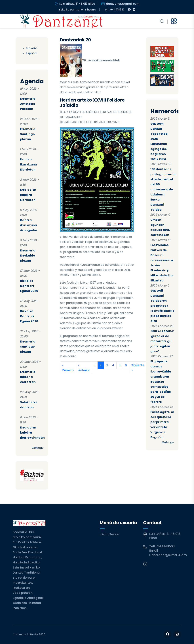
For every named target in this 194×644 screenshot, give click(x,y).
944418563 (166, 546)
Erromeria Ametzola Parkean (28, 104)
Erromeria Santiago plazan (28, 134)
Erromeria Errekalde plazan (28, 256)
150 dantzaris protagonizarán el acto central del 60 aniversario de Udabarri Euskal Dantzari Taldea (163, 189)
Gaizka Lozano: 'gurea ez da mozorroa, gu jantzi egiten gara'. (162, 341)
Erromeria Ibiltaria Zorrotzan (28, 377)
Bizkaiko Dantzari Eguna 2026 (29, 286)
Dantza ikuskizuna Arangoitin (29, 225)
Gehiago (38, 448)
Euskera (31, 48)
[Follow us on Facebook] (167, 634)
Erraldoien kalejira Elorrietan (28, 195)
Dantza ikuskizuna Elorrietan (29, 164)
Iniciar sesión (109, 534)
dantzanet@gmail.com (168, 555)
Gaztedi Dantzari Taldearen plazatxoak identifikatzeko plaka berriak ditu (162, 306)
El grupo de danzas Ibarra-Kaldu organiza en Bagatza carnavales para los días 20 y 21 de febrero (161, 382)
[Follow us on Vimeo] (177, 634)
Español (31, 53)
